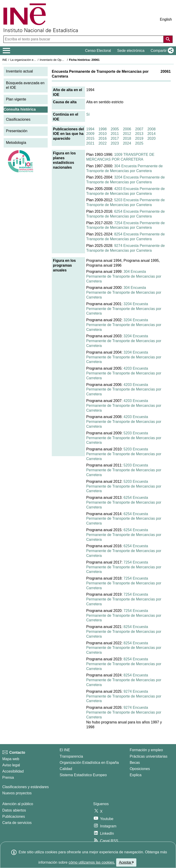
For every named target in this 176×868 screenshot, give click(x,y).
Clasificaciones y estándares (26, 787)
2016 (103, 138)
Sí (88, 114)
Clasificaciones (18, 119)
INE (5, 60)
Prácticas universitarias (149, 756)
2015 (90, 138)
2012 (127, 134)
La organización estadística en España (36, 60)
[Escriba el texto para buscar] (84, 39)
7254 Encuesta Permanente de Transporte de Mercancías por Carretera (124, 567)
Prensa (8, 777)
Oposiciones (140, 769)
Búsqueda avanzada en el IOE (25, 85)
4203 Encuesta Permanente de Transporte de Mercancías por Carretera (124, 373)
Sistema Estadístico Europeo (83, 775)
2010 (103, 134)
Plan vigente (16, 99)
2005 (115, 129)
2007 (139, 129)
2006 (127, 129)
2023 (115, 143)
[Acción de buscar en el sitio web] (168, 39)
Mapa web (11, 759)
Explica (136, 775)
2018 (127, 138)
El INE (65, 750)
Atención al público (18, 804)
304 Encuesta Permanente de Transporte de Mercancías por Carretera (124, 276)
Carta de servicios (17, 823)
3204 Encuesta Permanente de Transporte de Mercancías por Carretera (124, 309)
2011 (115, 134)
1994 (90, 129)
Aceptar (126, 862)
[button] (161, 51)
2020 (151, 138)
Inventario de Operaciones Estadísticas (65, 60)
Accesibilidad (13, 771)
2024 (127, 143)
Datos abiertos (14, 810)
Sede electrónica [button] (131, 51)
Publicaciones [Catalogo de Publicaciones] (14, 816)
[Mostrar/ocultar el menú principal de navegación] (7, 51)
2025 (139, 143)
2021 (90, 143)
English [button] (166, 19)
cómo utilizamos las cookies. (92, 862)
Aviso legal (11, 765)
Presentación (17, 131)
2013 (139, 134)
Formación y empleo (146, 750)
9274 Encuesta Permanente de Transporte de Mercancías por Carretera (124, 696)
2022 (103, 143)
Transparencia (71, 756)
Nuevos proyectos (17, 793)
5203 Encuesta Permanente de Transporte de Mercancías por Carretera (124, 438)
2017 (115, 138)
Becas (135, 763)
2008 (151, 129)
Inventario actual (19, 71)
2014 (151, 134)
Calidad (66, 769)
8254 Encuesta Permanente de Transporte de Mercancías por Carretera (124, 632)
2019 (139, 138)
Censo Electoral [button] (98, 51)
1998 (103, 129)
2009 (90, 134)
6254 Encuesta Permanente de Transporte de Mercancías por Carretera (124, 502)
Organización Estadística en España (89, 763)
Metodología (16, 143)
